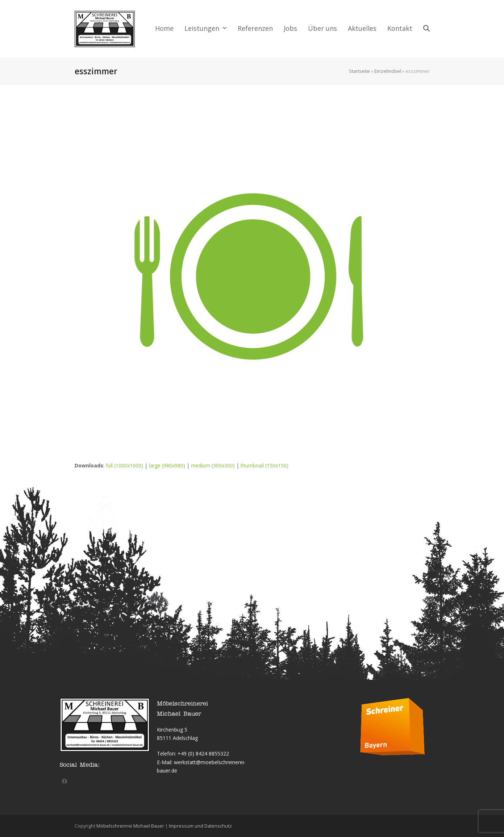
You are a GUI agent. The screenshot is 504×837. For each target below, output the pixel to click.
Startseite (359, 71)
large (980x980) (167, 465)
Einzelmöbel (388, 71)
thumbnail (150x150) (265, 465)
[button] (426, 29)
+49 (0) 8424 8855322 (203, 753)
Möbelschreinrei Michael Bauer (130, 826)
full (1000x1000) (124, 465)
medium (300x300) (213, 465)
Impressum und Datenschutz (200, 826)
